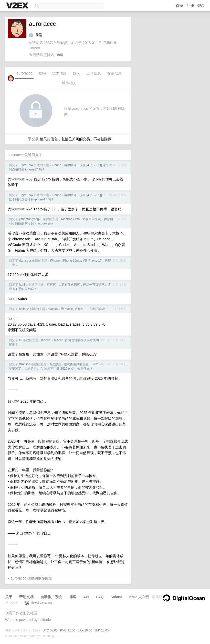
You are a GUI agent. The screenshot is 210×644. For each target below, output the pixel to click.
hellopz (24, 309)
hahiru (23, 285)
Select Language (38, 603)
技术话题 (59, 73)
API (86, 597)
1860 (59, 55)
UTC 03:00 (50, 630)
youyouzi (18, 179)
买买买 (51, 285)
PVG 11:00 (68, 630)
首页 (180, 6)
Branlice (24, 364)
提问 (42, 73)
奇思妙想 (55, 364)
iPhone (56, 165)
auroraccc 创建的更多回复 (31, 578)
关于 (9, 597)
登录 (201, 6)
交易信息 (114, 73)
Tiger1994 (26, 165)
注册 (190, 6)
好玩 (77, 73)
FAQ (100, 597)
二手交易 (31, 139)
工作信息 (94, 73)
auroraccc (24, 73)
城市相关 (69, 83)
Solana (117, 597)
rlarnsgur (25, 261)
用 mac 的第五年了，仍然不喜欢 (83, 309)
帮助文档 (26, 597)
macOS (53, 309)
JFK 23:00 (102, 630)
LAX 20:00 (85, 630)
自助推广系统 (51, 597)
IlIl (20, 340)
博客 (73, 597)
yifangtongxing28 (31, 219)
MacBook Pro (70, 219)
